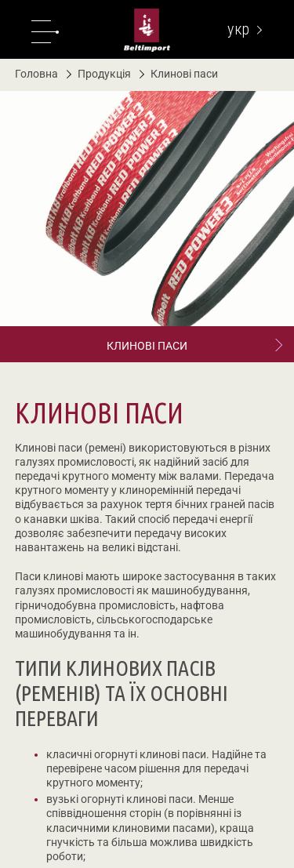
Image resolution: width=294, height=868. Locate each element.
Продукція (99, 74)
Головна (36, 74)
